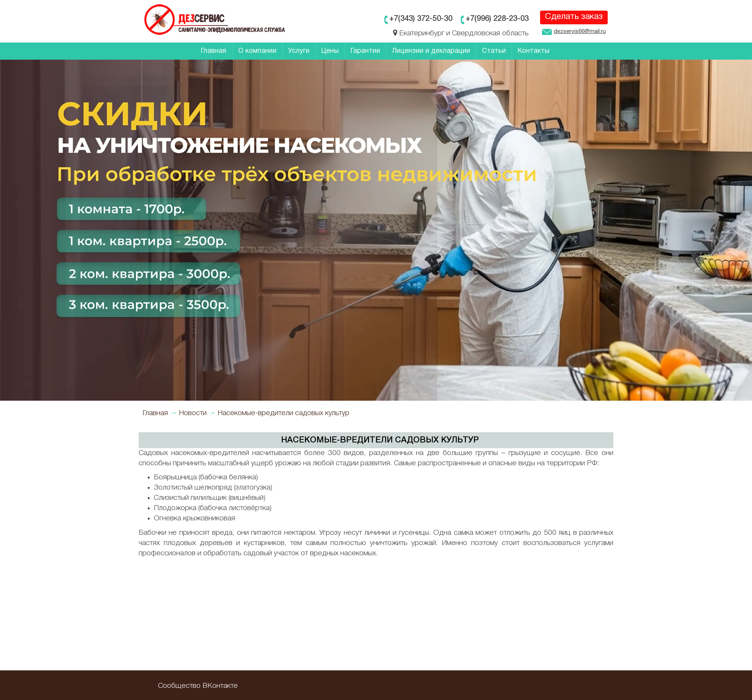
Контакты (534, 51)
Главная (214, 51)
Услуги (299, 51)
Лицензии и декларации (431, 51)
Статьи (494, 51)
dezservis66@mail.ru (574, 32)
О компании (257, 51)
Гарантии (365, 51)
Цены (330, 51)
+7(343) (421, 19)
